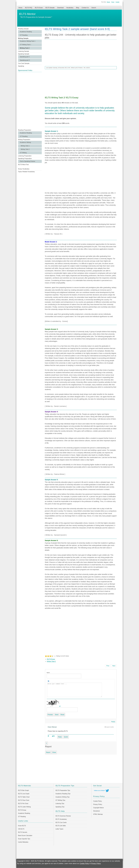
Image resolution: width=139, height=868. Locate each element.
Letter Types (59, 829)
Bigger (108, 2)
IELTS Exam (39, 8)
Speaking (21, 66)
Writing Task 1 (25, 146)
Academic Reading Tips (63, 794)
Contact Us (85, 8)
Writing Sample (23, 38)
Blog (77, 8)
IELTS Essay (51, 659)
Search (94, 8)
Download (60, 8)
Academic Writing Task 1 (28, 41)
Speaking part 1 (25, 57)
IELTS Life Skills (61, 826)
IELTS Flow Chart (24, 800)
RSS (113, 722)
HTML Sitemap (98, 814)
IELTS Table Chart (24, 797)
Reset (113, 2)
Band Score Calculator (25, 836)
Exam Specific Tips (24, 839)
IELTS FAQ (29, 8)
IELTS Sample (50, 8)
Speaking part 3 (25, 60)
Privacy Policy (98, 804)
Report (48, 752)
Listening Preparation (25, 156)
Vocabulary (70, 8)
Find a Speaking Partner (28, 161)
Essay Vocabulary (24, 169)
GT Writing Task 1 (25, 45)
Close (54, 752)
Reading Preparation (25, 130)
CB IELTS (21, 829)
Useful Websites (23, 842)
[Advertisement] (30, 100)
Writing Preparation (24, 140)
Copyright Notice (98, 808)
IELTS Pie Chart (23, 804)
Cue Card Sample (24, 63)
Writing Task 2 (25, 48)
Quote (66, 737)
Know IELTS (22, 826)
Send (57, 715)
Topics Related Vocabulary (26, 172)
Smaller (118, 2)
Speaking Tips (60, 807)
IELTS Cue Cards (61, 822)
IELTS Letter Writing (24, 807)
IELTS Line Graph (24, 794)
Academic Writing (25, 142)
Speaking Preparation (25, 159)
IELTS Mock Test (23, 165)
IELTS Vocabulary (61, 819)
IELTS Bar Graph (23, 790)
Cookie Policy (98, 801)
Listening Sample (24, 51)
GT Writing (23, 153)
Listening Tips (60, 804)
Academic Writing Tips (62, 797)
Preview (50, 715)
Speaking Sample (24, 54)
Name (48, 673)
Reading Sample (23, 29)
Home (20, 8)
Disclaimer (97, 811)
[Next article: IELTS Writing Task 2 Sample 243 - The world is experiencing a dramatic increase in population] (114, 666)
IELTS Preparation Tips (63, 790)
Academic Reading (26, 32)
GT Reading (24, 35)
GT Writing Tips (60, 800)
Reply (60, 737)
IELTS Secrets (23, 832)
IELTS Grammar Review (63, 816)
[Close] (46, 743)
